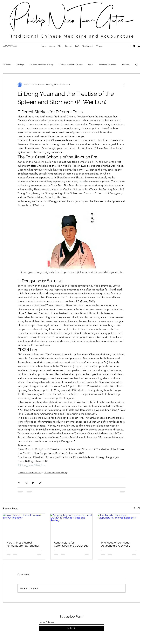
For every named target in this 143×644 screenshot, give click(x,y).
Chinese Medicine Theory (71, 65)
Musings (20, 65)
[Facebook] (130, 46)
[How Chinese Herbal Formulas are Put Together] (24, 526)
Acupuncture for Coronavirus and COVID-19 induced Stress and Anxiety (71, 544)
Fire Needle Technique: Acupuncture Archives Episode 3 (116, 544)
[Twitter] (134, 46)
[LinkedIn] (139, 46)
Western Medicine (108, 65)
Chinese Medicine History (42, 65)
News (91, 65)
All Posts (7, 65)
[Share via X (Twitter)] (26, 483)
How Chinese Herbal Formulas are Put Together (23, 544)
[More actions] (124, 85)
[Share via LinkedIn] (33, 483)
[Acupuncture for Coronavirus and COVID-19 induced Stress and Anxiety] (72, 526)
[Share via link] (40, 483)
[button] (136, 65)
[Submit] (71, 628)
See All (137, 508)
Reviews (125, 65)
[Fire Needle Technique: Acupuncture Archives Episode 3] (119, 526)
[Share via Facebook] (19, 483)
